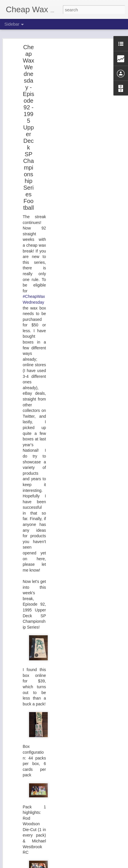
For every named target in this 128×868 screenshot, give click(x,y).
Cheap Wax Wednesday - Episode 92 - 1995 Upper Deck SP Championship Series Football (28, 127)
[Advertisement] (78, 138)
